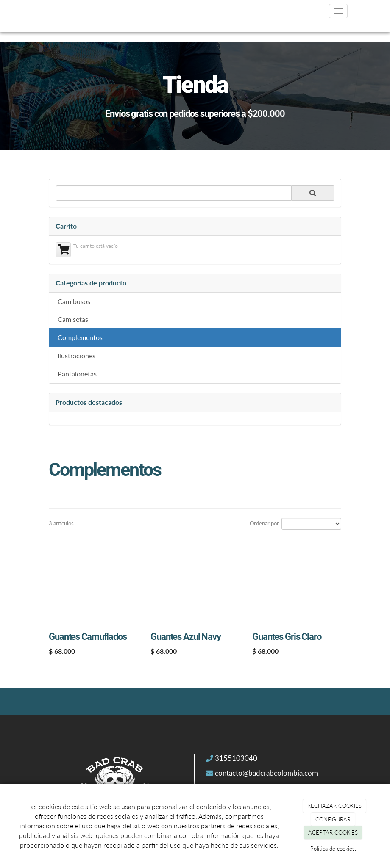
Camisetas (73, 319)
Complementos (80, 337)
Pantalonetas (77, 374)
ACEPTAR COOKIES (333, 832)
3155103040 (236, 758)
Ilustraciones (77, 355)
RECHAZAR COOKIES (334, 806)
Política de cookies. (333, 849)
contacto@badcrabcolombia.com (266, 773)
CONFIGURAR (333, 819)
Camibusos (74, 301)
